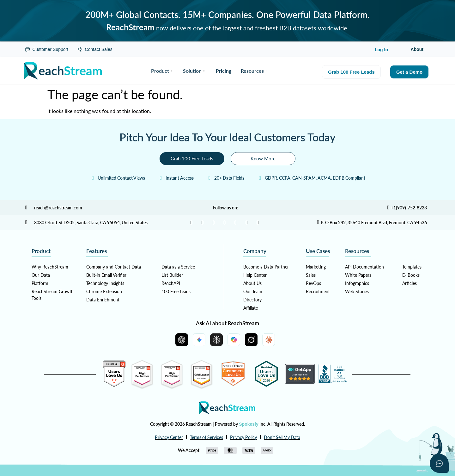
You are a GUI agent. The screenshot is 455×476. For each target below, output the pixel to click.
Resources (254, 71)
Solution (194, 71)
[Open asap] (439, 463)
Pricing (224, 71)
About (417, 49)
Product (161, 71)
